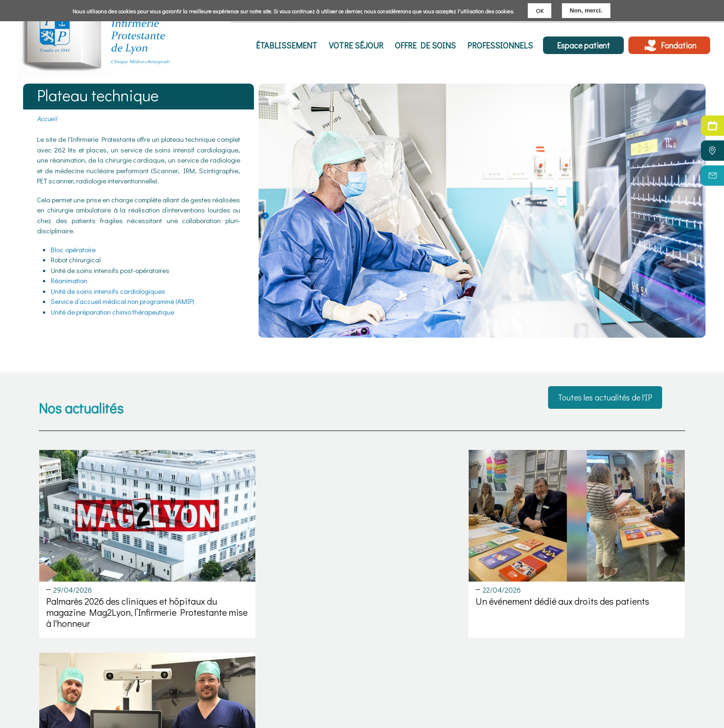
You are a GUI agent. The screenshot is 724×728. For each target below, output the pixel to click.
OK (540, 10)
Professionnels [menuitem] (501, 45)
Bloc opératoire (73, 249)
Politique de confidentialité (652, 708)
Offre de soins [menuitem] (428, 45)
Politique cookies (638, 697)
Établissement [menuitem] (294, 45)
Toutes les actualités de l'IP (605, 398)
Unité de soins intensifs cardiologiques (108, 291)
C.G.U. (622, 687)
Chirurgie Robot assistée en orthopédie (576, 588)
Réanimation (69, 280)
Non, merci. (586, 10)
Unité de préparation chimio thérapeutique (112, 312)
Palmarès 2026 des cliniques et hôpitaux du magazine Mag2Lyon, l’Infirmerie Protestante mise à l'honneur (132, 599)
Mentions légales (639, 676)
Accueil (47, 119)
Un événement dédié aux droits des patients (359, 588)
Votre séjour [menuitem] (362, 45)
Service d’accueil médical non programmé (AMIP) (123, 301)
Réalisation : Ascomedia (649, 718)
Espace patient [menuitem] (583, 45)
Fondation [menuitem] (679, 45)
